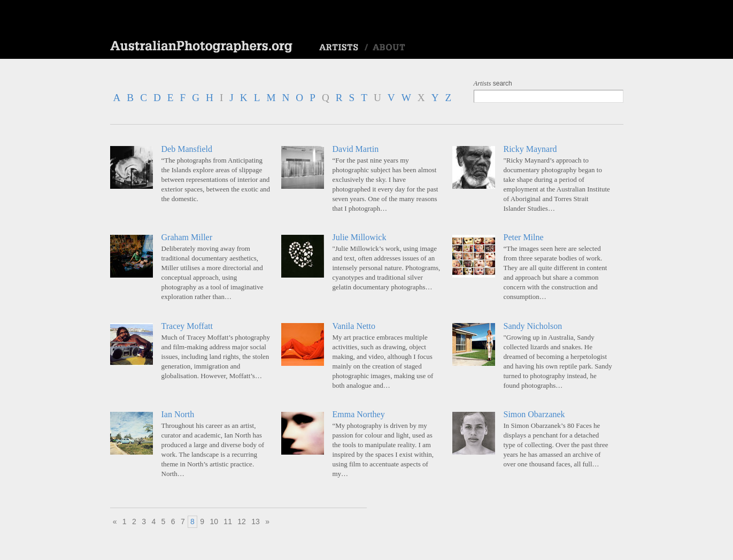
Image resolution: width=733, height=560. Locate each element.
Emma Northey (359, 414)
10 (214, 521)
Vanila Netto (354, 326)
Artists (339, 48)
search (493, 84)
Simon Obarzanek (534, 414)
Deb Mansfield (187, 149)
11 (228, 521)
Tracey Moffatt (187, 326)
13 (256, 521)
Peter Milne (524, 237)
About (389, 48)
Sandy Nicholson (533, 326)
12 (242, 521)
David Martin (356, 149)
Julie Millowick (360, 237)
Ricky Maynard (530, 149)
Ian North (178, 414)
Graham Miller (187, 237)
